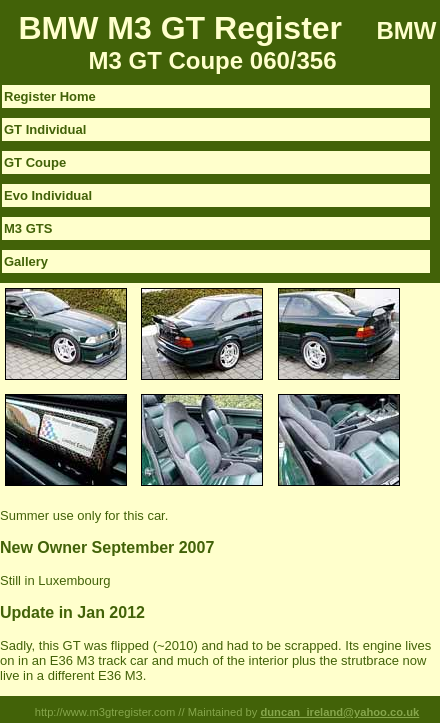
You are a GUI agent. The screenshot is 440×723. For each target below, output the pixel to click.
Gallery (26, 261)
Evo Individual (48, 195)
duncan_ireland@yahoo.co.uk (339, 712)
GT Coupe (35, 162)
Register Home (50, 96)
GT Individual (45, 129)
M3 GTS (28, 228)
